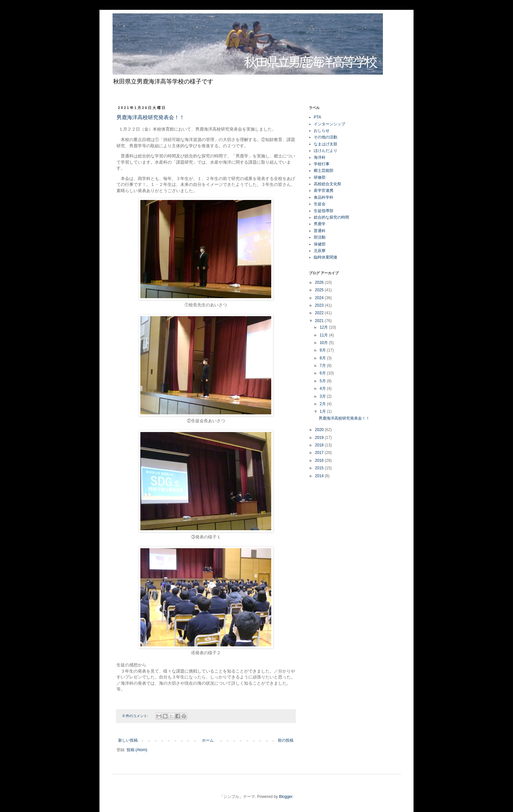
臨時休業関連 (326, 257)
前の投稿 (286, 740)
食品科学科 (324, 197)
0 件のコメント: (136, 716)
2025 (320, 290)
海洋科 (320, 157)
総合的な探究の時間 (331, 217)
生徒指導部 (324, 211)
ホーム (208, 740)
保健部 (320, 244)
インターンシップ (329, 124)
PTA (317, 117)
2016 (320, 460)
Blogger (286, 797)
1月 (323, 411)
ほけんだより (326, 151)
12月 (324, 327)
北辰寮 (320, 251)
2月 (323, 404)
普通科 (320, 231)
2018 (320, 445)
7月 (323, 366)
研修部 (320, 177)
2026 (320, 282)
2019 (320, 438)
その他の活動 (326, 137)
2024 (320, 298)
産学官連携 (324, 190)
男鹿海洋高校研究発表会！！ (150, 118)
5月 (323, 381)
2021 (320, 321)
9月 (323, 350)
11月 (324, 335)
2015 (320, 468)
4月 (323, 388)
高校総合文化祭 (327, 184)
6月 (323, 373)
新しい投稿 (128, 740)
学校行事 (322, 164)
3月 (323, 396)
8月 (323, 358)
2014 (320, 476)
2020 (320, 430)
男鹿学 (320, 224)
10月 (324, 343)
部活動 (320, 237)
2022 (320, 313)
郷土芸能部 (324, 171)
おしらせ (322, 131)
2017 (320, 453)
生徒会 (320, 204)
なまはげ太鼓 (326, 144)
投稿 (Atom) (137, 750)
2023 (320, 305)
